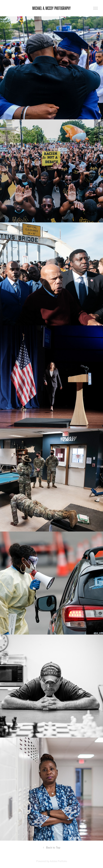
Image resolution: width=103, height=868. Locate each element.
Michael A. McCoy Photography (51, 8)
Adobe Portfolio (58, 861)
